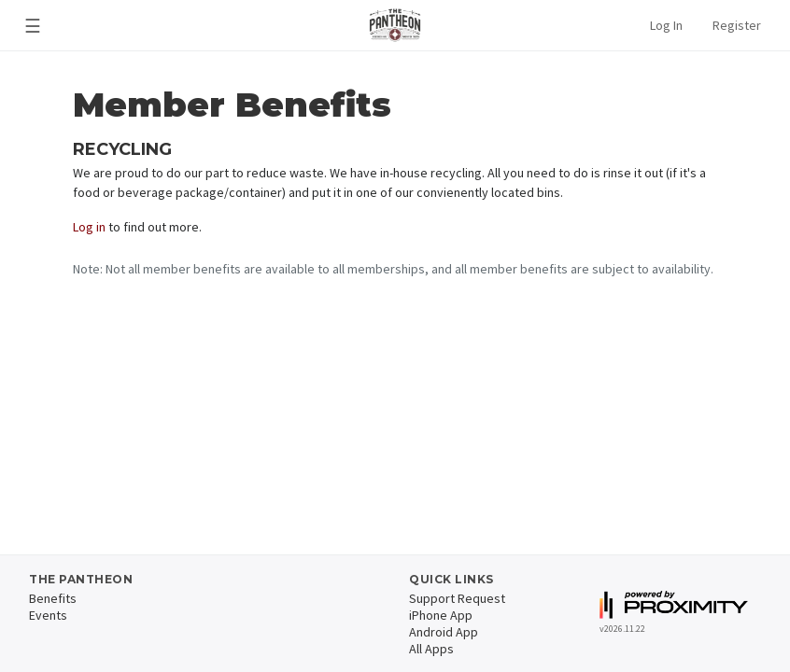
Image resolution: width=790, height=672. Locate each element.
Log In (666, 25)
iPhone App (441, 615)
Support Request (457, 598)
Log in (89, 227)
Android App (444, 632)
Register (737, 25)
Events (48, 615)
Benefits (53, 598)
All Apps (431, 649)
